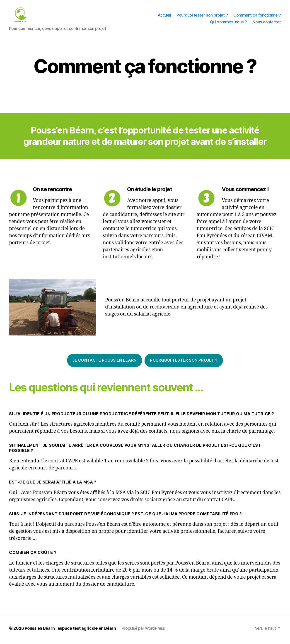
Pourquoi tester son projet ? (202, 17)
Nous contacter (267, 23)
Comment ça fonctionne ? (257, 17)
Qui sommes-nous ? (228, 23)
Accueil (164, 17)
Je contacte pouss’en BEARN (105, 363)
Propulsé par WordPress (143, 631)
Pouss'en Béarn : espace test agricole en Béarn (70, 631)
